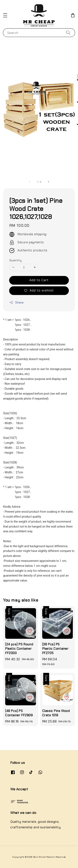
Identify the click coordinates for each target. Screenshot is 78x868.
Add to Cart (39, 280)
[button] (5, 15)
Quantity (15, 260)
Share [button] (17, 303)
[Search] (68, 33)
